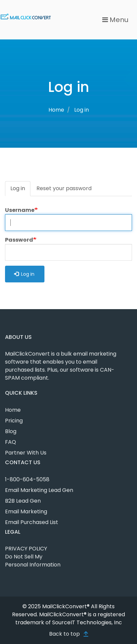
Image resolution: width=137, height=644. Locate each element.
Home (56, 110)
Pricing (14, 421)
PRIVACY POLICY (26, 549)
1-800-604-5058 (27, 479)
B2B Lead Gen (23, 501)
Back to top (64, 634)
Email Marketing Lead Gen (39, 490)
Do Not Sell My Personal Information (33, 561)
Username (20, 210)
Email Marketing (26, 511)
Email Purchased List (32, 522)
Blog (11, 431)
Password (19, 240)
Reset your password (64, 188)
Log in (20, 190)
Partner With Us (26, 453)
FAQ (11, 442)
